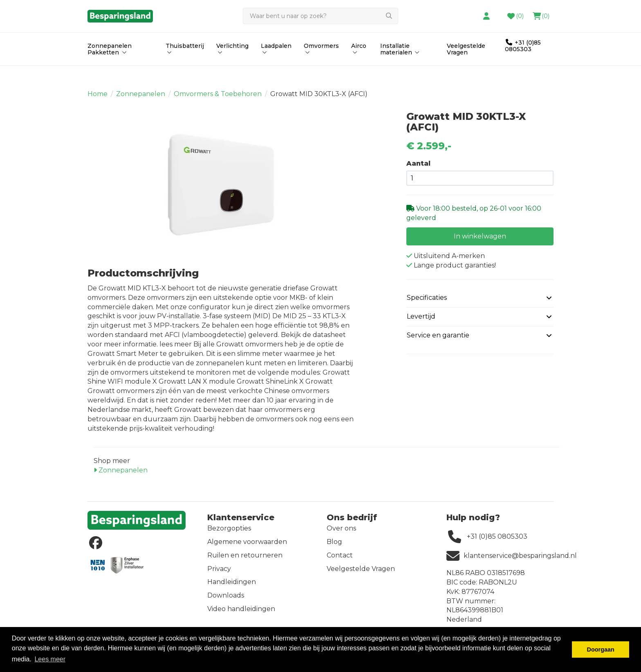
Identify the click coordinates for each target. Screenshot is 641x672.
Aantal (418, 168)
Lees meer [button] (50, 659)
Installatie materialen (401, 66)
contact (398, 14)
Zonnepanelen (141, 99)
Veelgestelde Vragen (466, 66)
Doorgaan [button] (601, 650)
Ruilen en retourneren (245, 560)
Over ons (341, 533)
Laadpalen (276, 66)
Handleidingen (232, 587)
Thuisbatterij (185, 66)
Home (97, 99)
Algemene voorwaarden (247, 547)
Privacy (219, 574)
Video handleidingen (241, 614)
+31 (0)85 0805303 (523, 63)
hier (363, 14)
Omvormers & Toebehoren (218, 99)
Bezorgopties (229, 533)
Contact (340, 560)
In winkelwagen (480, 241)
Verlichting (232, 66)
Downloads (226, 600)
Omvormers (321, 66)
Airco (359, 66)
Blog (334, 547)
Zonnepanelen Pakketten (110, 66)
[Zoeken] (312, 34)
